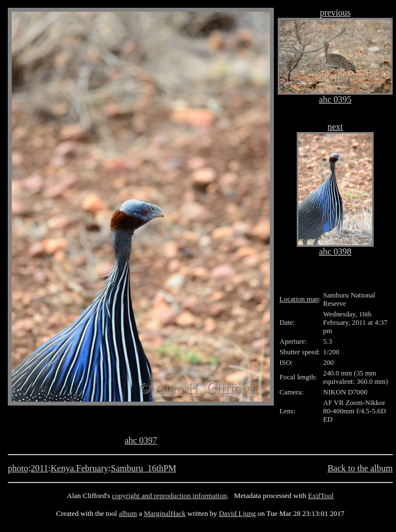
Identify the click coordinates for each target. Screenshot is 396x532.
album (128, 513)
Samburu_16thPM (144, 468)
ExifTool (321, 496)
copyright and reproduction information (170, 496)
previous (335, 13)
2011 (39, 468)
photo (18, 468)
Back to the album (360, 468)
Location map (299, 299)
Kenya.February (80, 468)
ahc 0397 (141, 440)
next (335, 127)
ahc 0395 (335, 99)
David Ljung (237, 513)
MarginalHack (165, 513)
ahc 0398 (335, 252)
